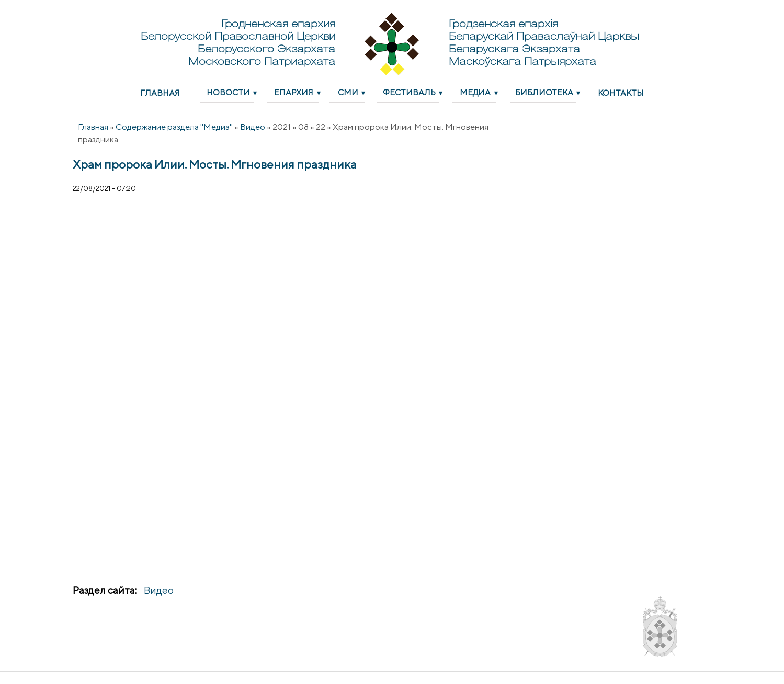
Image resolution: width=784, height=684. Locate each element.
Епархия (294, 92)
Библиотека (544, 92)
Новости (228, 92)
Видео (253, 127)
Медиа (475, 92)
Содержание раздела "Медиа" (174, 127)
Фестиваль (409, 92)
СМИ (348, 92)
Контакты (621, 93)
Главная (160, 93)
